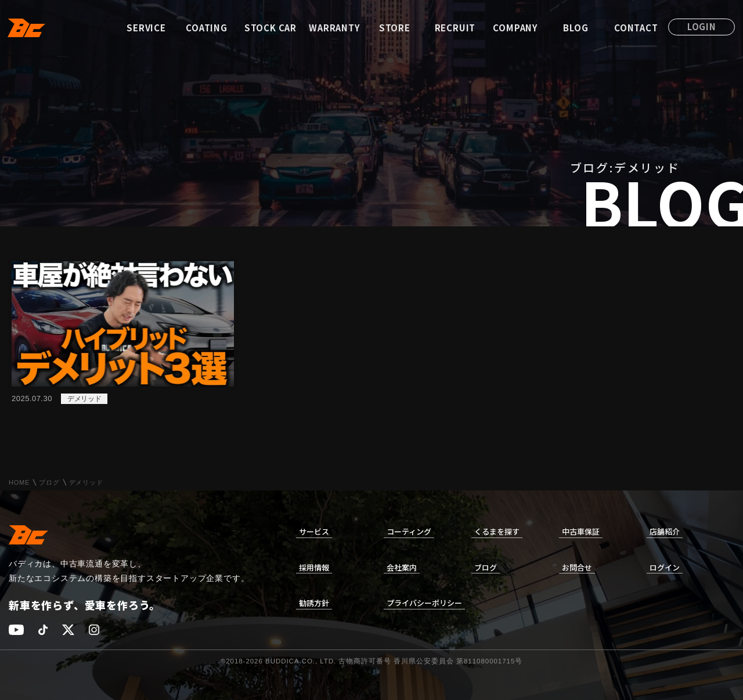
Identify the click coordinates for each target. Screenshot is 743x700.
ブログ (49, 483)
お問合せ (577, 567)
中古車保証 (581, 531)
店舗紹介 (665, 531)
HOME (19, 483)
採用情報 (314, 567)
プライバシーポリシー (424, 603)
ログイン (665, 567)
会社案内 (402, 567)
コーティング (409, 531)
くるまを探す (497, 531)
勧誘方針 (314, 603)
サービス (314, 531)
